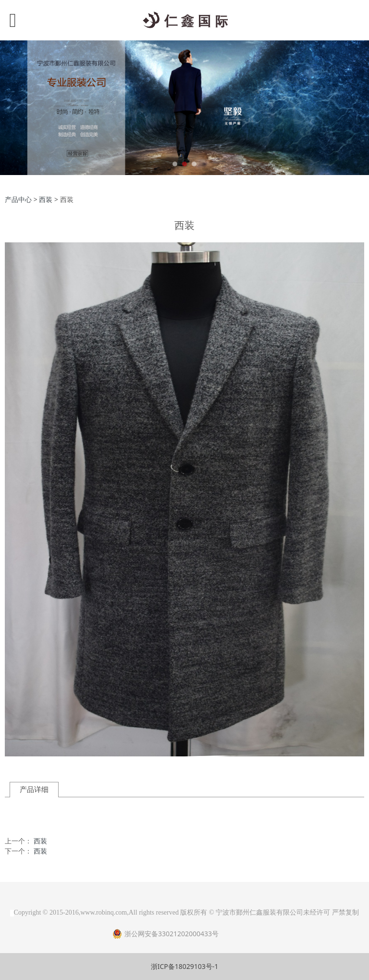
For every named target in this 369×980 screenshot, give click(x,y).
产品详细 (34, 789)
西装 (46, 199)
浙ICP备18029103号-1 (185, 966)
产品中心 (18, 199)
